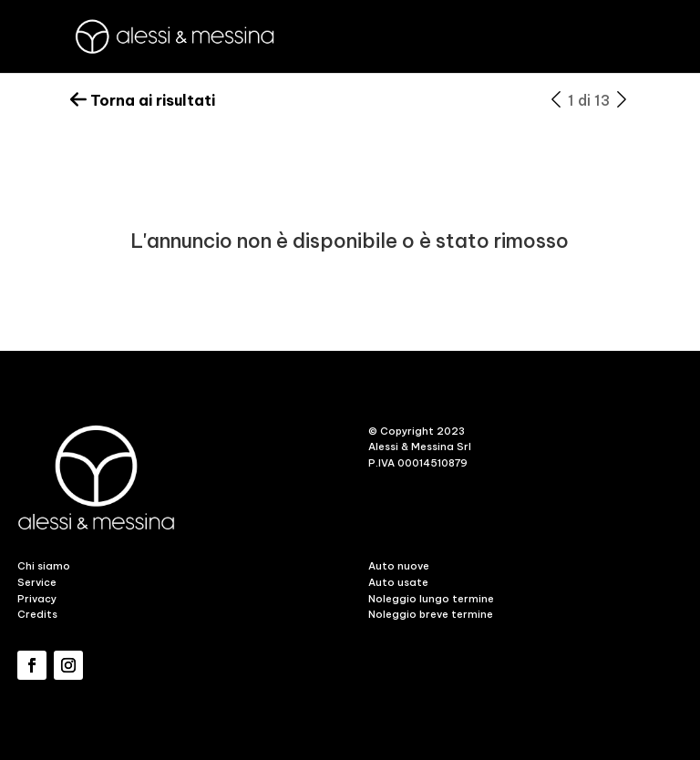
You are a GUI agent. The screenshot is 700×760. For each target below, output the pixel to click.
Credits (37, 614)
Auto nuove (399, 566)
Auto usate (398, 582)
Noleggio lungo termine (431, 599)
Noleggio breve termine (431, 614)
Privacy (37, 599)
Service (37, 582)
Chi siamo (44, 566)
